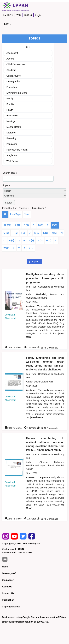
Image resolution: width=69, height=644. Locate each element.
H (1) (15, 233)
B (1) (26, 225)
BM (5, 15)
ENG (11, 15)
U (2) (49, 240)
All (5, 214)
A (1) (17, 225)
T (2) (40, 240)
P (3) (11, 240)
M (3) (55, 233)
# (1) (31, 248)
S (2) (31, 240)
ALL (28, 47)
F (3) (55, 225)
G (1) (6, 233)
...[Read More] (36, 417)
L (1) (46, 233)
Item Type (15, 214)
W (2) (6, 248)
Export (34, 262)
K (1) (37, 233)
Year (27, 214)
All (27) (7, 225)
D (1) (41, 225)
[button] (9, 203)
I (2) (23, 233)
